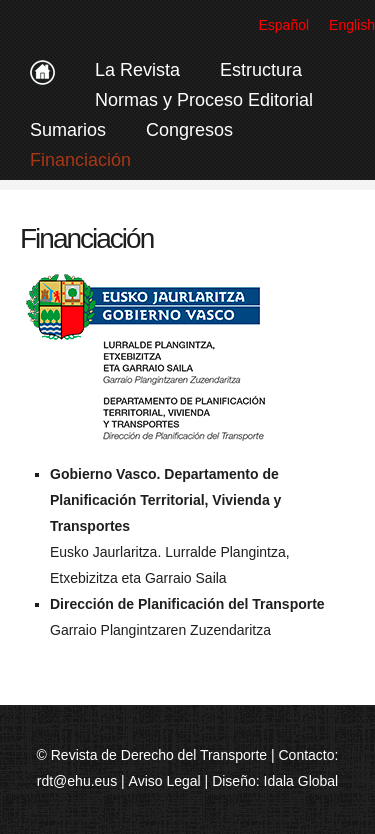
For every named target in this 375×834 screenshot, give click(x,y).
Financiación (80, 160)
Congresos (189, 130)
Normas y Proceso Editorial (204, 100)
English (352, 25)
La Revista (137, 70)
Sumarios (68, 130)
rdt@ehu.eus (77, 781)
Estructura (261, 70)
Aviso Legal (165, 781)
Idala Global (301, 781)
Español (283, 25)
